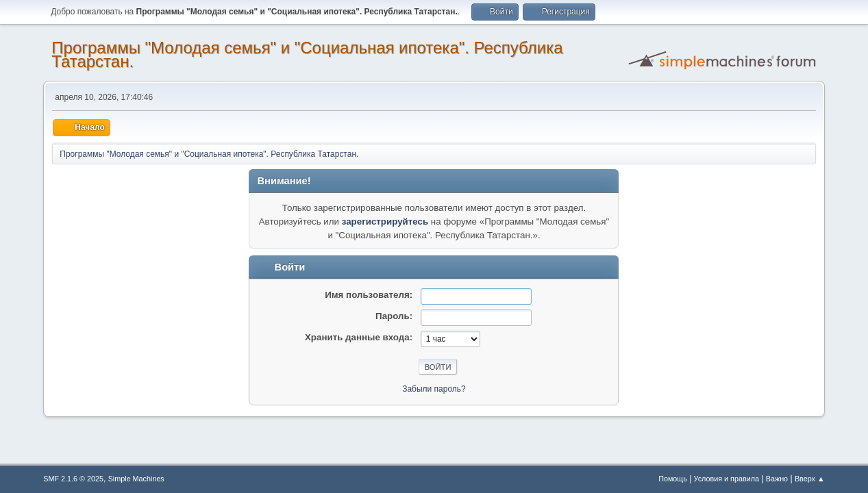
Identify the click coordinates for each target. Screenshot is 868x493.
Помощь (673, 479)
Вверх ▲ (810, 479)
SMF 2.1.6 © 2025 (73, 479)
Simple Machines (136, 479)
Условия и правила (727, 479)
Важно (777, 479)
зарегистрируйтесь (385, 222)
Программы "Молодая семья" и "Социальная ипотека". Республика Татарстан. (307, 54)
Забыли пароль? (434, 389)
